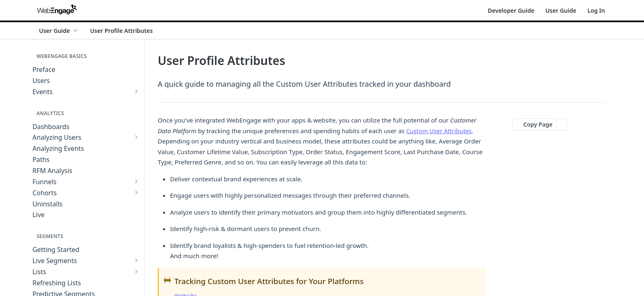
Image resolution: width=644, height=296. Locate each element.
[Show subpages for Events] (136, 91)
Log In (596, 10)
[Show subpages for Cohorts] (136, 192)
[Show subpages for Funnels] (136, 181)
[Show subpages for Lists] (136, 271)
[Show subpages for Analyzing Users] (136, 137)
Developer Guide (511, 10)
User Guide (561, 10)
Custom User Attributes (440, 131)
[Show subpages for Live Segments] (136, 260)
